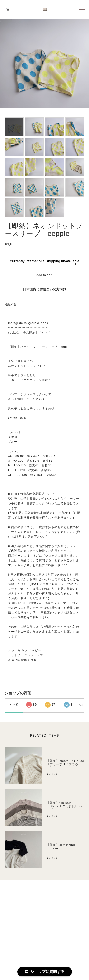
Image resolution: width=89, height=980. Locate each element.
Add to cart (44, 275)
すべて (14, 705)
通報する (11, 304)
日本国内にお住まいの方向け (45, 289)
